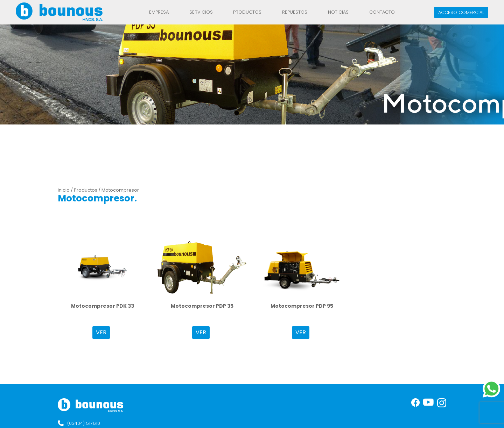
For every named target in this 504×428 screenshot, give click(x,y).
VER (101, 332)
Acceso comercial (461, 12)
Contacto (382, 12)
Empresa (159, 12)
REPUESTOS (295, 12)
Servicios (201, 12)
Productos (247, 12)
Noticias (338, 12)
